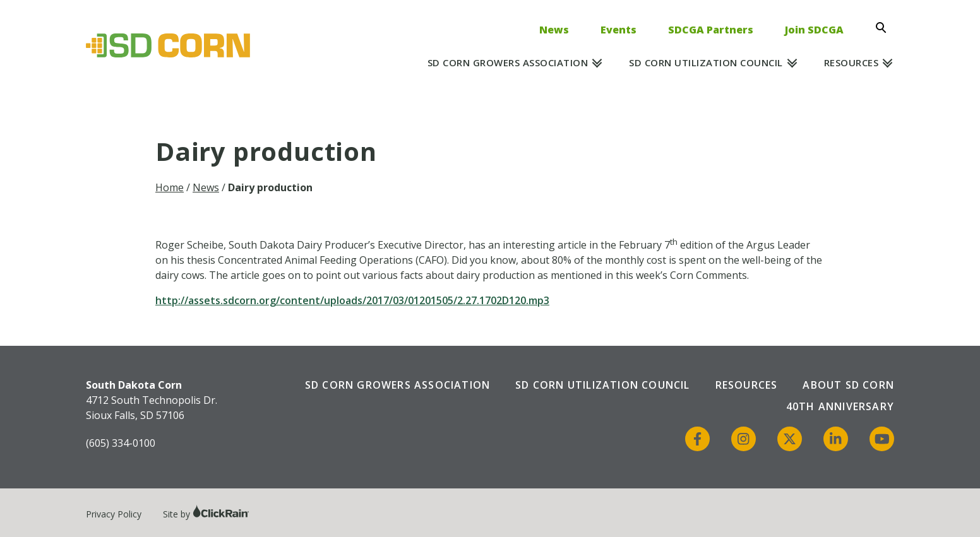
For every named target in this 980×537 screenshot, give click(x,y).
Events (618, 30)
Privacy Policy (114, 514)
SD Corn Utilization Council (706, 62)
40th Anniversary (840, 406)
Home (170, 187)
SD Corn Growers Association (508, 62)
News (554, 30)
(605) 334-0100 (121, 443)
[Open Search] (885, 28)
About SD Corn (848, 385)
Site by (206, 514)
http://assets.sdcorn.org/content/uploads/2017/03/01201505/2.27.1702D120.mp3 (352, 300)
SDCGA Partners (711, 30)
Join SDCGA (814, 30)
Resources (852, 62)
